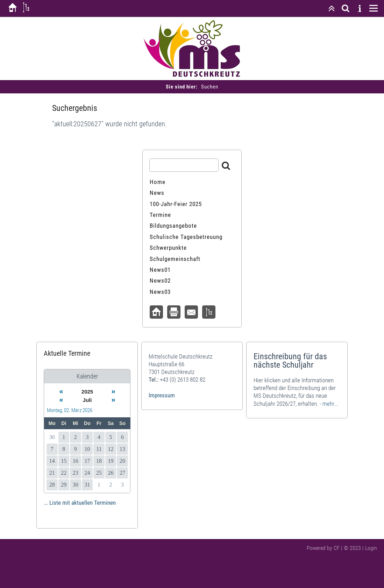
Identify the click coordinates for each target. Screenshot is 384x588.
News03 (160, 292)
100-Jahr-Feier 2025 (176, 204)
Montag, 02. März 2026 (70, 410)
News (157, 193)
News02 (160, 281)
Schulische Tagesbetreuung (186, 237)
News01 (160, 270)
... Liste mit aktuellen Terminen (80, 503)
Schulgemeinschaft (175, 259)
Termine (160, 215)
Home (158, 182)
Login (371, 548)
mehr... (330, 404)
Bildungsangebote (173, 226)
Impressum (162, 395)
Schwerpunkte (168, 248)
